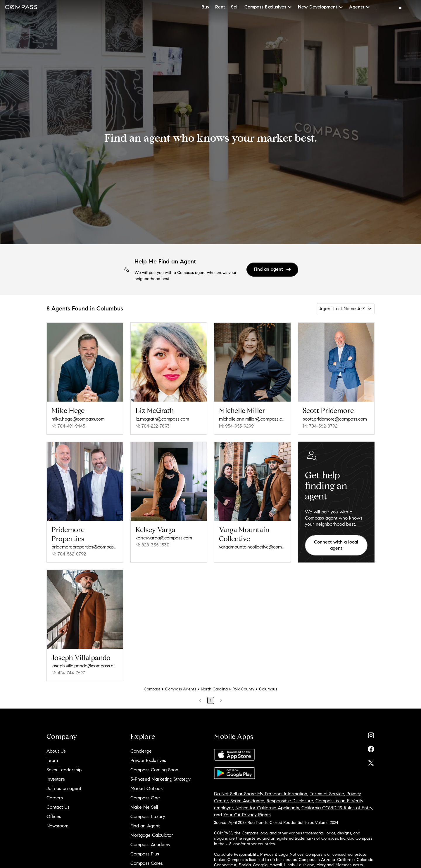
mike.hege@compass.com (78, 419)
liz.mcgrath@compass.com (162, 419)
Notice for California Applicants (267, 808)
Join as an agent (64, 788)
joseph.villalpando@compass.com (85, 666)
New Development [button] (321, 7)
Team (52, 760)
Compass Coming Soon (154, 770)
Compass (152, 689)
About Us (56, 751)
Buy (205, 7)
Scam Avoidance (247, 801)
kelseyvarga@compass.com (164, 538)
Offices (54, 816)
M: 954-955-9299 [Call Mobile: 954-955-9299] (236, 426)
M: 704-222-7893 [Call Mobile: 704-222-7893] (152, 426)
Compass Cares (147, 863)
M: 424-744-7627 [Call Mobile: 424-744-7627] (68, 673)
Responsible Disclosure (290, 801)
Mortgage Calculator (152, 835)
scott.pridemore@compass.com (335, 419)
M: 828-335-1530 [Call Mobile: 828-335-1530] (152, 545)
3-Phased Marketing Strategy (161, 779)
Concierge (141, 751)
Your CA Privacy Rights (247, 815)
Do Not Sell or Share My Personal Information (261, 794)
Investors (56, 779)
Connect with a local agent (336, 545)
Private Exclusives (148, 760)
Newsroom (57, 826)
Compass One (145, 798)
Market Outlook (147, 788)
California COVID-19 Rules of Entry (337, 808)
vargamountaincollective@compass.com (252, 547)
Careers (55, 798)
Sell (235, 7)
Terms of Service (327, 794)
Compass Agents (181, 689)
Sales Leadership (64, 770)
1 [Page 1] (211, 700)
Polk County (243, 689)
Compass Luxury (148, 816)
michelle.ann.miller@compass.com (252, 419)
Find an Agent (145, 826)
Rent (220, 7)
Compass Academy (150, 844)
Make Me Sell (144, 807)
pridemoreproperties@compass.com (85, 547)
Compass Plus (145, 854)
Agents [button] (360, 7)
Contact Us (58, 807)
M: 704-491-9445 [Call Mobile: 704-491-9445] (68, 426)
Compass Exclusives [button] (268, 7)
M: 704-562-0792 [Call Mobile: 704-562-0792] (320, 426)
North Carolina (214, 689)
